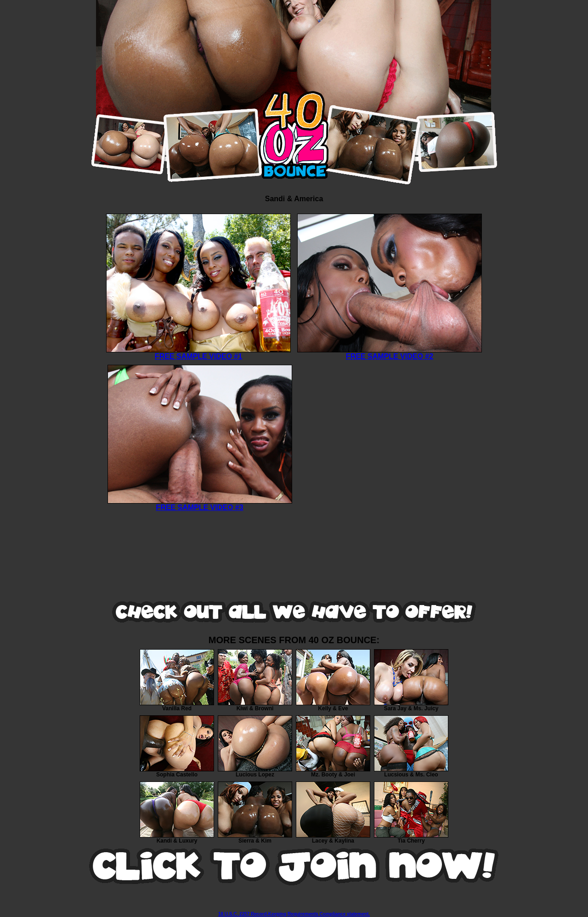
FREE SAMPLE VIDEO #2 (390, 353)
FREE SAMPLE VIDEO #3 (200, 504)
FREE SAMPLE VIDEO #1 (198, 353)
